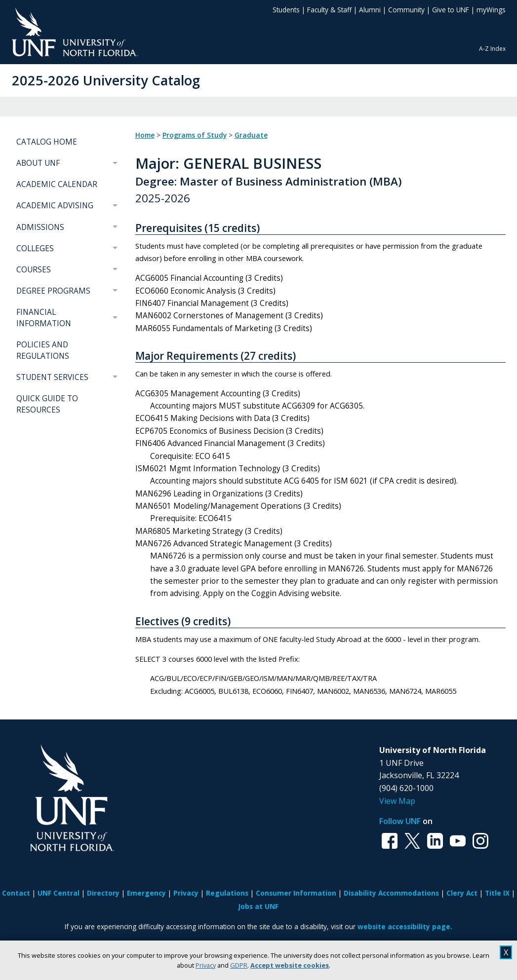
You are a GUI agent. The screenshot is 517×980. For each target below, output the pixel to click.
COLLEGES (35, 248)
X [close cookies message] (506, 952)
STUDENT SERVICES (52, 377)
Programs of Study (195, 135)
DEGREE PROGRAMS (53, 291)
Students (286, 10)
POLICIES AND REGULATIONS (43, 350)
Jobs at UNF (258, 906)
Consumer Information (296, 893)
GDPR (239, 965)
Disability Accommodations (391, 893)
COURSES (34, 270)
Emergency (146, 893)
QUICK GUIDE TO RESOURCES (47, 404)
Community (406, 10)
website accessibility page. (405, 926)
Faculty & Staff (329, 10)
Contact (16, 893)
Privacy (206, 965)
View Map (397, 801)
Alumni (370, 10)
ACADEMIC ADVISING (55, 206)
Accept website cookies (290, 965)
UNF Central (59, 893)
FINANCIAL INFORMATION (44, 318)
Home (145, 135)
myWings (491, 10)
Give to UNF (451, 10)
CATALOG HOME (47, 142)
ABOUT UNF (38, 163)
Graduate (251, 135)
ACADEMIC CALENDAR (57, 184)
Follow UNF (400, 821)
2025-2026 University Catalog (106, 80)
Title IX (497, 893)
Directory (103, 893)
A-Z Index (492, 49)
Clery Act (462, 893)
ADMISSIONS (40, 227)
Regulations (227, 893)
